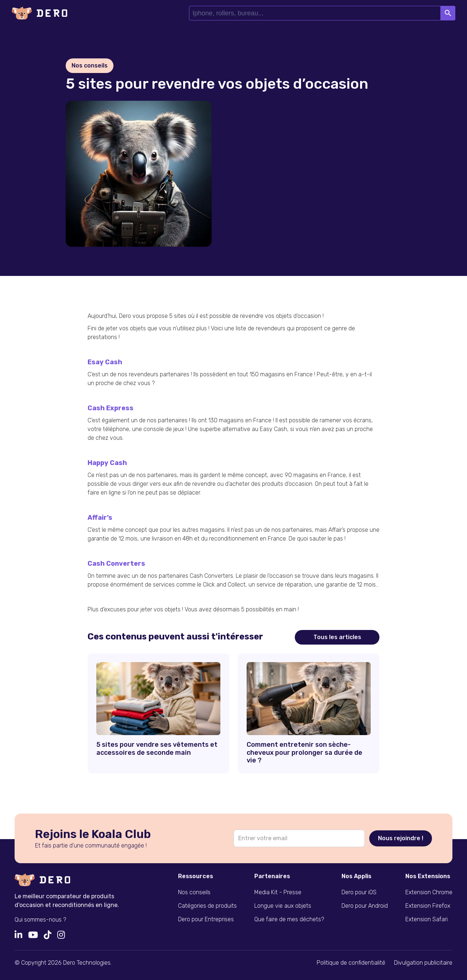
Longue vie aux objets (283, 906)
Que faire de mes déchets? (289, 919)
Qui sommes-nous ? (40, 920)
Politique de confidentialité (351, 963)
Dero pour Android (365, 906)
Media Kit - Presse (278, 892)
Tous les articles (337, 637)
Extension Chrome (429, 892)
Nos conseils (194, 892)
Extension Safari (427, 919)
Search (448, 13)
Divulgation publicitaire (423, 963)
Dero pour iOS (359, 892)
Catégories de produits (207, 906)
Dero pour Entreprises (206, 919)
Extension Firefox (428, 906)
